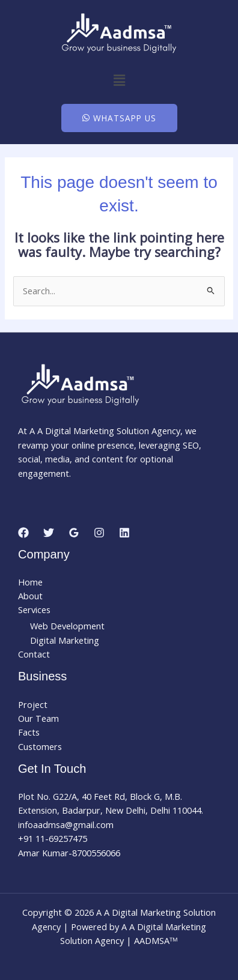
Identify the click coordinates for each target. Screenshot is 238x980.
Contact (34, 654)
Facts (29, 732)
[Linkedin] (124, 533)
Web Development (67, 626)
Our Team (38, 718)
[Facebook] (23, 533)
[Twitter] (49, 533)
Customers (40, 746)
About (30, 596)
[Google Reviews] (74, 533)
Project (33, 704)
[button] (119, 80)
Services (34, 609)
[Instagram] (99, 533)
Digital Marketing (65, 640)
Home (30, 582)
